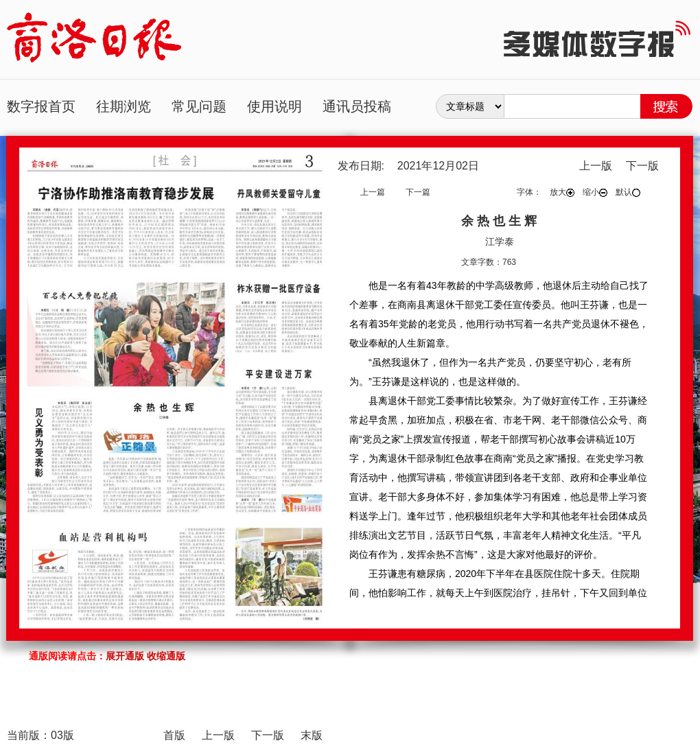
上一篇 (373, 192)
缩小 (595, 192)
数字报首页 (41, 106)
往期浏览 (124, 106)
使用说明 (275, 106)
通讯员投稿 (357, 106)
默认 (628, 192)
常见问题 (199, 106)
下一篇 (418, 192)
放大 (562, 192)
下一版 (642, 166)
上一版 (596, 166)
